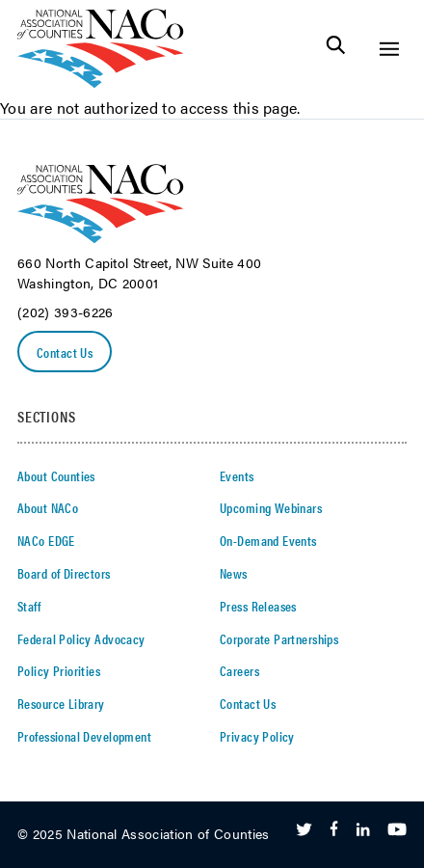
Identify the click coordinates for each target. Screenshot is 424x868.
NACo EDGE (46, 540)
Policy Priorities (59, 670)
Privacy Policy (257, 736)
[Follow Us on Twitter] (304, 830)
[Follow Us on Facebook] (334, 830)
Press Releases (258, 606)
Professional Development (84, 736)
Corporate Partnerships (279, 638)
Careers (239, 670)
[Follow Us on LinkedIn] (363, 830)
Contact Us (65, 352)
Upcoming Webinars (271, 507)
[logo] (101, 82)
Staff (29, 606)
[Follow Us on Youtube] (397, 830)
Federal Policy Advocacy (81, 638)
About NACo (48, 507)
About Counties (56, 475)
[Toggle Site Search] (336, 49)
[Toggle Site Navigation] (389, 49)
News (234, 573)
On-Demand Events (268, 540)
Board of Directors (64, 573)
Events (237, 475)
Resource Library (61, 703)
